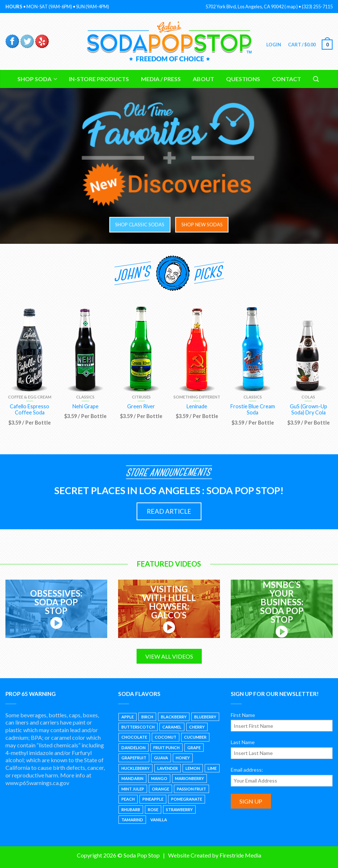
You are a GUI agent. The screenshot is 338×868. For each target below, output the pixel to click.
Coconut (166, 737)
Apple (128, 717)
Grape (194, 748)
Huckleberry (135, 768)
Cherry (197, 727)
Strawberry (179, 809)
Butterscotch (138, 727)
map (291, 7)
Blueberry (205, 717)
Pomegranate (187, 799)
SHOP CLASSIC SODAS (138, 225)
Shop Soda (34, 79)
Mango (159, 778)
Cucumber (195, 737)
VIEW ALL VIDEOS (169, 656)
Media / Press (161, 79)
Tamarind (132, 820)
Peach (128, 799)
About (203, 79)
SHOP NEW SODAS (200, 225)
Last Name (243, 742)
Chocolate (134, 737)
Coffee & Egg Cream (30, 397)
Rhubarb (131, 809)
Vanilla (159, 820)
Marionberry (189, 778)
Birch (147, 717)
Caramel (172, 727)
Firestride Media (240, 855)
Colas (308, 397)
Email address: (247, 770)
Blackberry (174, 717)
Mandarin (132, 778)
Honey (183, 758)
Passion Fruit (191, 789)
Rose (153, 809)
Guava (161, 758)
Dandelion (133, 748)
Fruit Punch (166, 748)
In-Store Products (99, 79)
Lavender (168, 768)
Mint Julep (133, 789)
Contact (287, 79)
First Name (243, 715)
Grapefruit (134, 758)
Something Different (197, 397)
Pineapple (153, 799)
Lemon (193, 768)
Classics (85, 397)
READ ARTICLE (169, 511)
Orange (160, 789)
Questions (243, 79)
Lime (212, 768)
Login (274, 45)
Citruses (141, 397)
